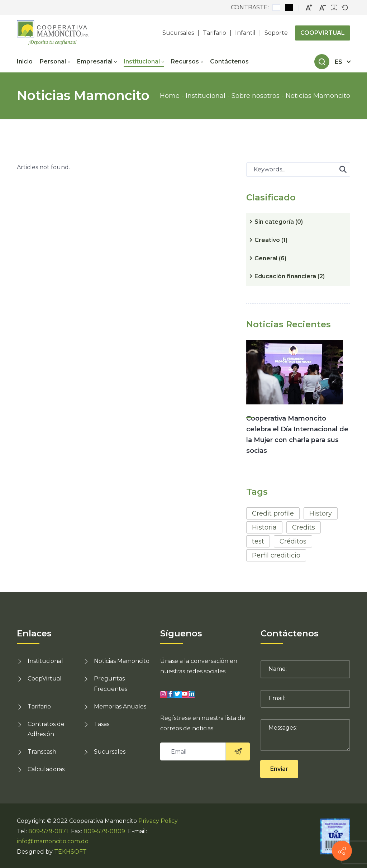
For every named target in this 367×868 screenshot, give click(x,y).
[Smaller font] (323, 8)
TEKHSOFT (70, 852)
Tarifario (215, 33)
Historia (264, 527)
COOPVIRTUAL (323, 33)
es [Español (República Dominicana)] (339, 62)
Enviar (279, 769)
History (321, 513)
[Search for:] (298, 170)
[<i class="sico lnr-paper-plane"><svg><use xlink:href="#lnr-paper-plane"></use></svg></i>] (238, 751)
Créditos (293, 541)
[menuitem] (28, 62)
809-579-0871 (48, 831)
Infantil (245, 33)
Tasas (102, 724)
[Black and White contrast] (289, 8)
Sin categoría (279, 222)
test (258, 541)
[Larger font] (309, 8)
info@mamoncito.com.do (53, 841)
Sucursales (178, 33)
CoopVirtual (45, 679)
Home (170, 96)
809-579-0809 (104, 831)
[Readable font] (334, 8)
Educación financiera (290, 276)
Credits (304, 527)
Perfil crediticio (276, 555)
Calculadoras (46, 769)
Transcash (42, 752)
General (270, 258)
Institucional (45, 661)
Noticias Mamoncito (122, 661)
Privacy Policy (158, 821)
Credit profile (273, 513)
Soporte (276, 33)
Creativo (271, 240)
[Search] (322, 62)
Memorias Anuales (120, 706)
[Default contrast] (276, 8)
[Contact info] (342, 851)
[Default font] (345, 8)
